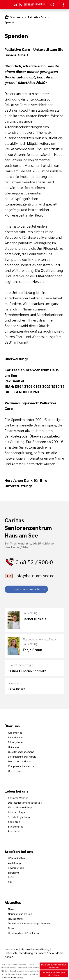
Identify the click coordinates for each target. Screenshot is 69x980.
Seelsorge (14, 822)
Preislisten (14, 831)
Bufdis (11, 877)
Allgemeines (15, 733)
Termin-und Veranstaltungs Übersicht (30, 923)
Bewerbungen (16, 868)
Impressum (12, 949)
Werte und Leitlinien (20, 761)
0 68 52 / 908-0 (34, 562)
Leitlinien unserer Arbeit (22, 756)
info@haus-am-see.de (35, 576)
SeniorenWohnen (18, 798)
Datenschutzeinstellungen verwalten (54, 966)
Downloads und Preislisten (23, 933)
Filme (11, 928)
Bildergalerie (15, 742)
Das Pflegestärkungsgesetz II (25, 802)
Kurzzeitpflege (17, 812)
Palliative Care (37, 17)
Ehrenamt (14, 872)
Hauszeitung (15, 918)
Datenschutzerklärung (35, 949)
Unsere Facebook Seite (26, 589)
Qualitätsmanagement (21, 752)
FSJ (10, 882)
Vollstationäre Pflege (20, 807)
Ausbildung (14, 863)
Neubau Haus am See (20, 914)
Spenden (10, 22)
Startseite (17, 17)
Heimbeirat (14, 747)
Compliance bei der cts (21, 766)
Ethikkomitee (16, 826)
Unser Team (15, 771)
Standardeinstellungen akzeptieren (54, 974)
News (11, 909)
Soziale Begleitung (19, 817)
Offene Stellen (16, 858)
